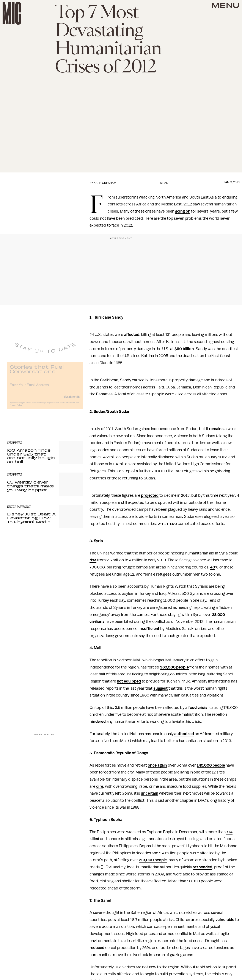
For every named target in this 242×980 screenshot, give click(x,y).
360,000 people (174, 667)
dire (100, 786)
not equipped (129, 681)
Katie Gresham (105, 183)
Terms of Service (68, 405)
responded (202, 867)
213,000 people (153, 860)
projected (150, 495)
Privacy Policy (16, 408)
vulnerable (225, 920)
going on (183, 211)
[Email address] (45, 387)
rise (93, 560)
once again (157, 765)
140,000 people (211, 765)
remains (216, 429)
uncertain (150, 793)
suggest (160, 688)
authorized (184, 734)
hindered (98, 722)
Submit (72, 399)
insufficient (149, 629)
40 (213, 567)
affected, (132, 335)
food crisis (198, 708)
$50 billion (184, 349)
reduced (97, 948)
